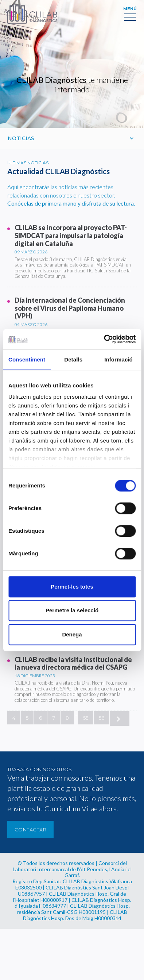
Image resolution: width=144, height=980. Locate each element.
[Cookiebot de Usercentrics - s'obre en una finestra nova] (104, 339)
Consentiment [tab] (27, 359)
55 (86, 718)
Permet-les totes (72, 587)
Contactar (30, 830)
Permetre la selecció (72, 610)
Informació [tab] (118, 359)
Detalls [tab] (73, 359)
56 (102, 718)
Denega (72, 634)
